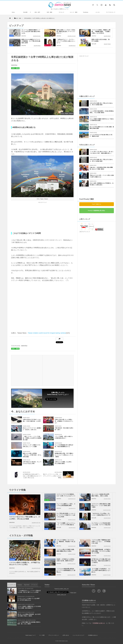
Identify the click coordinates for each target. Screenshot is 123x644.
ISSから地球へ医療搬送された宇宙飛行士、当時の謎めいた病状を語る (102, 184)
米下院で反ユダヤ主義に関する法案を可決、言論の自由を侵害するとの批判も (101, 561)
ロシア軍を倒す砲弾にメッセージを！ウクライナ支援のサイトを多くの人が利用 (66, 515)
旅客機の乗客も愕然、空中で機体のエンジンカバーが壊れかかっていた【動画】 (64, 455)
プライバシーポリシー (54, 635)
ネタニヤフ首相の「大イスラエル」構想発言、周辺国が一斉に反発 (66, 542)
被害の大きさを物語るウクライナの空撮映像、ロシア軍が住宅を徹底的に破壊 (31, 41)
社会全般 (25, 12)
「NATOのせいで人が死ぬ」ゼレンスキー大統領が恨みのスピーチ (101, 514)
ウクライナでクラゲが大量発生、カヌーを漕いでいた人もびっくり (66, 495)
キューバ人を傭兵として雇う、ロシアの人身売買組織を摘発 (66, 505)
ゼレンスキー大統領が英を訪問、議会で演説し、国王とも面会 (101, 495)
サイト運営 (42, 635)
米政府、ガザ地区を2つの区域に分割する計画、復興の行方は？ (66, 560)
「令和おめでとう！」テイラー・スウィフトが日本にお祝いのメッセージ (66, 41)
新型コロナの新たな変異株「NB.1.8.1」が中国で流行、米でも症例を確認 (32, 455)
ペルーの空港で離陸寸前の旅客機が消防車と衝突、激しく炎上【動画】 (29, 623)
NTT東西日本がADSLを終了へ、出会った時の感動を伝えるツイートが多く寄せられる (32, 476)
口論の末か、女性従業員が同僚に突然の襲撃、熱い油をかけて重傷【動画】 (102, 168)
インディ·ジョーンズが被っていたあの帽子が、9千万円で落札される (29, 599)
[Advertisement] (42, 217)
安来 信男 (94, 44)
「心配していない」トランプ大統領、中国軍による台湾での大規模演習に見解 (32, 438)
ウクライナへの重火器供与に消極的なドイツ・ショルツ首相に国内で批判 (101, 505)
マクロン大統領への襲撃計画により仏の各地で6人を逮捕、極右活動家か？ (29, 607)
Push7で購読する (97, 204)
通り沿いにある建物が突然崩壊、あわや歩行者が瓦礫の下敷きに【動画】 (29, 615)
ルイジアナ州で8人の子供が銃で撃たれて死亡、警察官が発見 (101, 136)
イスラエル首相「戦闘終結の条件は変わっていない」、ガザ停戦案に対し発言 (101, 542)
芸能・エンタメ (48, 45)
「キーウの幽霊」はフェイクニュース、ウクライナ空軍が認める (66, 524)
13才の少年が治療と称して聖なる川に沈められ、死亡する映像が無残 (101, 104)
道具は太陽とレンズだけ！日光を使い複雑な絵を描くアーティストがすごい (66, 31)
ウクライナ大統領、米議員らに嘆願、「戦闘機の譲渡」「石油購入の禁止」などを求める (101, 31)
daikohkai (24, 36)
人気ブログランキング (85, 232)
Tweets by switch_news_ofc (61, 589)
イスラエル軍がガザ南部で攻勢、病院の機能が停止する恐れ (66, 550)
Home (13, 12)
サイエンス (61, 12)
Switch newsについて (31, 635)
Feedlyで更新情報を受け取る (97, 211)
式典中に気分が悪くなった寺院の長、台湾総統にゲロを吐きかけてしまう (64, 421)
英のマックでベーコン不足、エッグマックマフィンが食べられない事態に (53, 476)
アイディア (47, 36)
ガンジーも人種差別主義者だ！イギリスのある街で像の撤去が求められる (31, 31)
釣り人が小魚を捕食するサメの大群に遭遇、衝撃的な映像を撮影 (102, 128)
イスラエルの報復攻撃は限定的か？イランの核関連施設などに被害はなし (66, 570)
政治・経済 (37, 12)
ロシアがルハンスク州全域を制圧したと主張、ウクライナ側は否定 (101, 524)
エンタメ (98, 12)
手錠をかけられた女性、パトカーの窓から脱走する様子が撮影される (102, 176)
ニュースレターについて (78, 635)
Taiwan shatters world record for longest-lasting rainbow (47, 333)
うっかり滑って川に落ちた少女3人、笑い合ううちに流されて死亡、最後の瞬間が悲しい (102, 152)
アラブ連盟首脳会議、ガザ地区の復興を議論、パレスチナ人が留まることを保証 (101, 551)
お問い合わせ (66, 635)
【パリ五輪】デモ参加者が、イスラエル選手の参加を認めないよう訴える (101, 570)
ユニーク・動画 (74, 12)
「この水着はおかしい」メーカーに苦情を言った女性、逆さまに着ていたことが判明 (29, 591)
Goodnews (86, 12)
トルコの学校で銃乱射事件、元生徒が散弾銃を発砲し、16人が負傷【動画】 (102, 112)
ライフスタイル (110, 12)
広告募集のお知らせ (93, 635)
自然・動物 (49, 12)
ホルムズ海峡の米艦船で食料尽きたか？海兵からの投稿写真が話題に (102, 120)
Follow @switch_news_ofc (65, 400)
